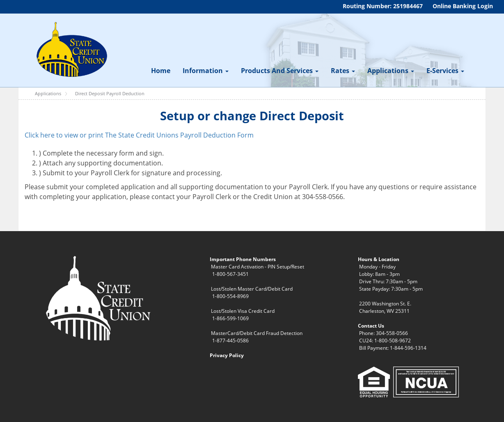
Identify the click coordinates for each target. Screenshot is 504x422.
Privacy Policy (227, 355)
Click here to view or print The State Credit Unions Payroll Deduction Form (139, 135)
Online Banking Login (463, 6)
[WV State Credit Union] (71, 50)
